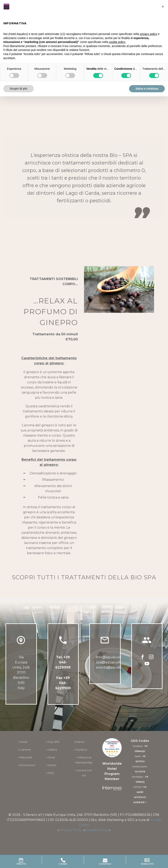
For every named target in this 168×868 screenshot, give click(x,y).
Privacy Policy (71, 830)
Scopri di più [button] (19, 89)
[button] (163, 7)
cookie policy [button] (117, 42)
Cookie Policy (97, 830)
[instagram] (151, 657)
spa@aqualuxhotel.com (116, 662)
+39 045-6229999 (63, 662)
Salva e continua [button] (147, 89)
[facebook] (143, 657)
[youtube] (147, 664)
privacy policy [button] (149, 34)
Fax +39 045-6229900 (63, 683)
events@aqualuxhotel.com (119, 667)
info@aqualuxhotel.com (116, 657)
